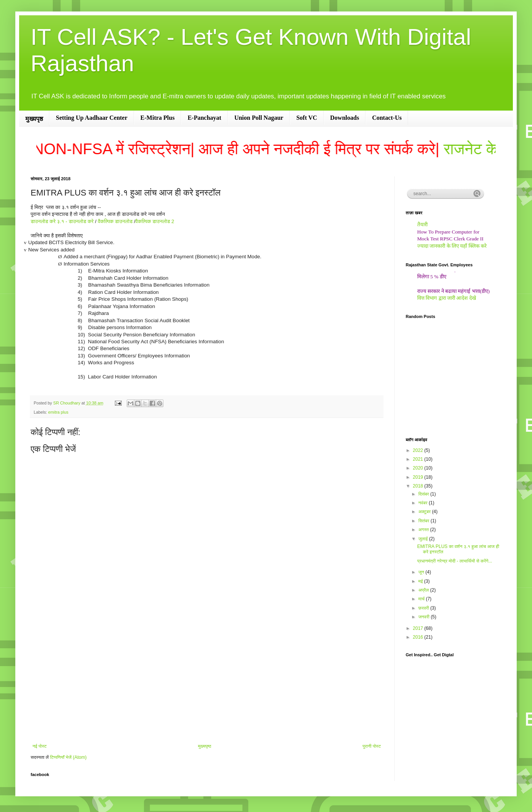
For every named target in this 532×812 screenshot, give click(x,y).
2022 (419, 450)
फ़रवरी (424, 608)
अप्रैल (424, 590)
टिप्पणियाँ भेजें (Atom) (69, 757)
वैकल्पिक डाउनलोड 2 (155, 221)
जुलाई (424, 539)
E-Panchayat (204, 118)
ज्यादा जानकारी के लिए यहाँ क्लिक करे (452, 248)
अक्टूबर (425, 512)
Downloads (345, 118)
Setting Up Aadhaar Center (92, 118)
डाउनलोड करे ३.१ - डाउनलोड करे (63, 221)
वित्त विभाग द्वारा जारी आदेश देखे (447, 300)
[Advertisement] (207, 680)
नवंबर (423, 503)
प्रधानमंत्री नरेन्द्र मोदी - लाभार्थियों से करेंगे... (455, 561)
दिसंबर (424, 494)
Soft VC (307, 118)
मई (421, 581)
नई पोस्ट (40, 746)
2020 (419, 468)
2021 (419, 459)
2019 (419, 477)
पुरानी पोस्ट (372, 746)
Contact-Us (387, 118)
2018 (419, 486)
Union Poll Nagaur (259, 118)
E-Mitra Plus (157, 118)
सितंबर (424, 521)
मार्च (422, 599)
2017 (419, 628)
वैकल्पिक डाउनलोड (115, 221)
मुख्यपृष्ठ (34, 119)
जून (422, 572)
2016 (419, 637)
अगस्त (424, 530)
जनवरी (424, 617)
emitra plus (58, 412)
